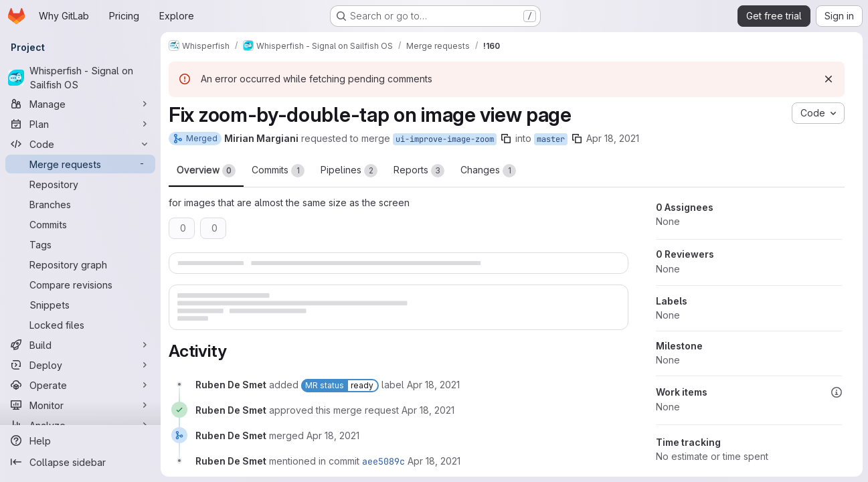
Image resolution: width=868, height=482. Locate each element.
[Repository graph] (80, 264)
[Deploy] (80, 365)
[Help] (80, 440)
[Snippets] (80, 305)
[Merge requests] (80, 164)
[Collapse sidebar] (80, 462)
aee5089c (383, 461)
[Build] (80, 345)
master (551, 139)
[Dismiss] (829, 79)
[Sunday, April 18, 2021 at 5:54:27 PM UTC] (434, 461)
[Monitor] (80, 405)
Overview (206, 171)
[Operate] (80, 385)
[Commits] (80, 224)
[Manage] (80, 104)
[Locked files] (80, 325)
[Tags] (80, 244)
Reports (419, 171)
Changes (488, 171)
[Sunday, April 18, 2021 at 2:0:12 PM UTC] (433, 385)
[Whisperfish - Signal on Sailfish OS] (80, 78)
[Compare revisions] (80, 285)
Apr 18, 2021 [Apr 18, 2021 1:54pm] (613, 138)
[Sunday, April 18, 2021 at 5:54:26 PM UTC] (333, 435)
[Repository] (80, 184)
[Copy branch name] (506, 139)
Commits (278, 171)
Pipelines (349, 171)
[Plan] (80, 124)
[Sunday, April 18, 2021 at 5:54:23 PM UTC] (428, 410)
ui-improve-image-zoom (445, 139)
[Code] (80, 144)
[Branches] (80, 204)
